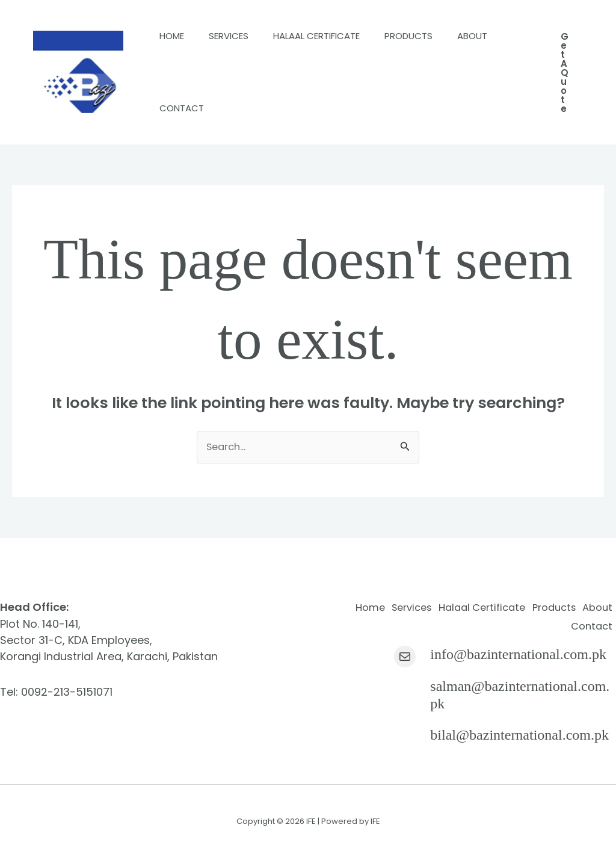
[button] (565, 73)
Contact (245, 108)
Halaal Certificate (330, 36)
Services (237, 36)
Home (175, 36)
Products (428, 36)
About (177, 108)
